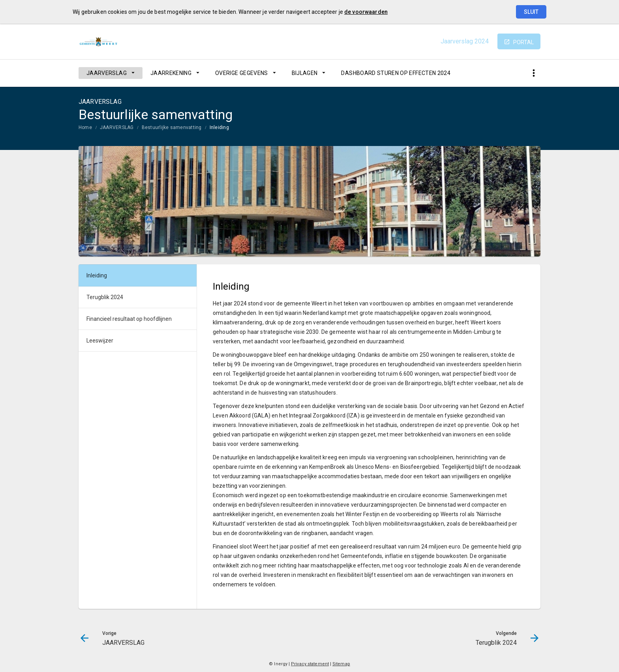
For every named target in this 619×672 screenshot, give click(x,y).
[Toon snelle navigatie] (534, 73)
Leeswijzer (100, 341)
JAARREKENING (171, 73)
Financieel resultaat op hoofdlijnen (129, 319)
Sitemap (341, 664)
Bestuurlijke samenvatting (172, 127)
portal (523, 42)
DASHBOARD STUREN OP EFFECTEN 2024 (396, 73)
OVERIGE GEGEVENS (242, 73)
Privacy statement (310, 664)
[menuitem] (111, 73)
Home (85, 127)
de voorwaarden (366, 12)
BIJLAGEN (305, 73)
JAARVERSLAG (107, 73)
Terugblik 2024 (105, 297)
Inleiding (219, 127)
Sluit (531, 12)
